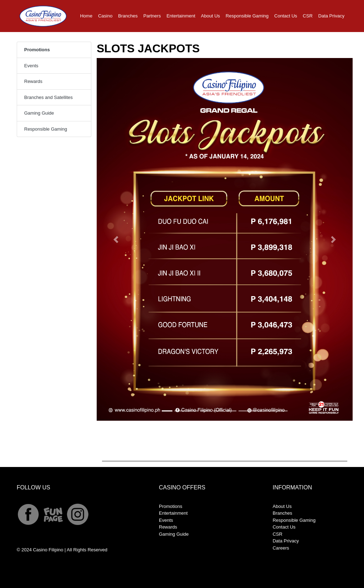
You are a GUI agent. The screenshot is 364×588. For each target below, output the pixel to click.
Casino (105, 16)
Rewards (33, 81)
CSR (308, 16)
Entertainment (181, 16)
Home (88, 15)
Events (31, 66)
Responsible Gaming (247, 16)
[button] (116, 239)
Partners (152, 16)
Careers (281, 548)
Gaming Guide (39, 113)
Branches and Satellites (49, 97)
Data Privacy (331, 16)
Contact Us (286, 16)
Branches (128, 16)
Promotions (171, 506)
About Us (210, 16)
